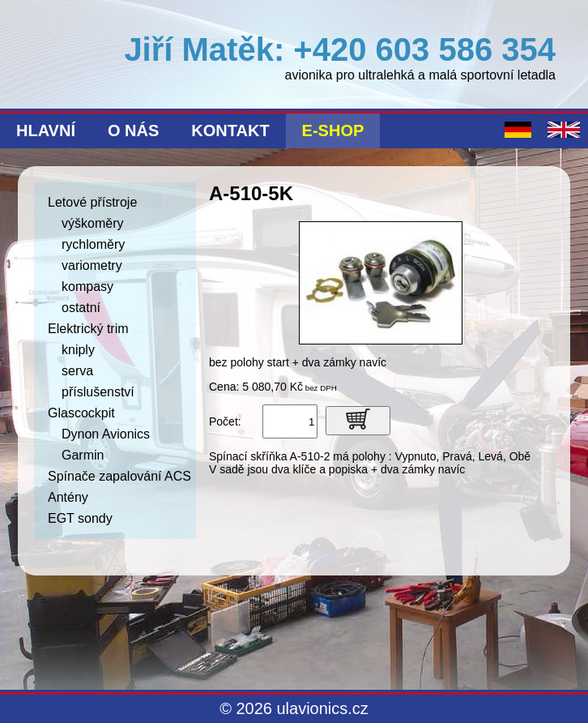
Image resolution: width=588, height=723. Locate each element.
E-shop (333, 130)
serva (77, 371)
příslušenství (98, 392)
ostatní (81, 308)
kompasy (87, 287)
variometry (92, 265)
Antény (68, 497)
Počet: (225, 421)
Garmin (83, 455)
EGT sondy (80, 518)
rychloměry (93, 244)
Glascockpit (81, 413)
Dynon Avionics (106, 434)
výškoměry (92, 223)
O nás (133, 130)
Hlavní (46, 130)
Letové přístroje (92, 202)
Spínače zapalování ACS (119, 476)
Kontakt (230, 130)
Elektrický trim (88, 329)
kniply (78, 350)
